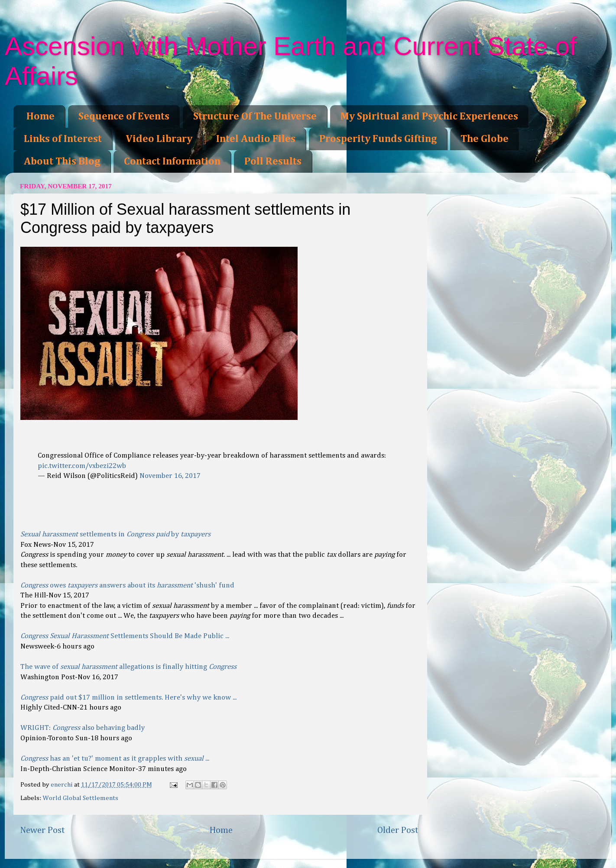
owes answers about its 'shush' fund (127, 586)
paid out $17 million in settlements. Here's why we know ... (128, 698)
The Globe (485, 139)
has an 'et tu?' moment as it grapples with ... (115, 759)
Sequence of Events (124, 116)
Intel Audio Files (256, 139)
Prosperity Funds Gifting (378, 139)
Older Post (398, 830)
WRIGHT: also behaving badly (83, 728)
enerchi (62, 785)
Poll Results (273, 161)
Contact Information (172, 161)
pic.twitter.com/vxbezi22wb (82, 466)
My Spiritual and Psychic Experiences (429, 116)
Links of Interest (63, 139)
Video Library (159, 139)
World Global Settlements (80, 798)
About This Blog (62, 161)
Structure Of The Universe (255, 116)
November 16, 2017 (170, 476)
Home (41, 116)
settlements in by (115, 534)
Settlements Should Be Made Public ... (125, 636)
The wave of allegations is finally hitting (128, 667)
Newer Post (42, 830)
